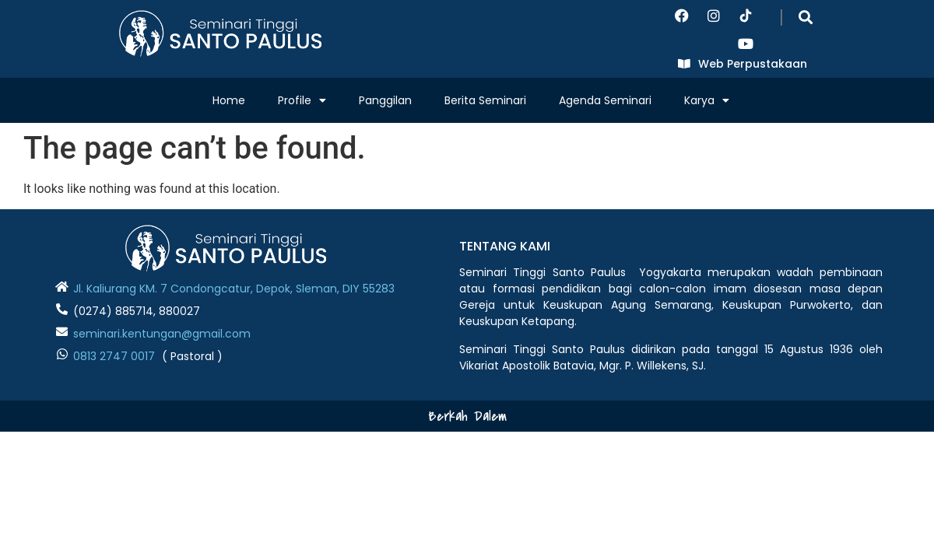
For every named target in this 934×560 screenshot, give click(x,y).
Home (229, 100)
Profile (302, 100)
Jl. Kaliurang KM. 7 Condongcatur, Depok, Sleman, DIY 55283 (234, 289)
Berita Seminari (485, 100)
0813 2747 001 (111, 356)
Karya (707, 100)
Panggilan (385, 100)
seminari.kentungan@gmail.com (162, 334)
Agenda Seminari (605, 100)
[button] (805, 17)
